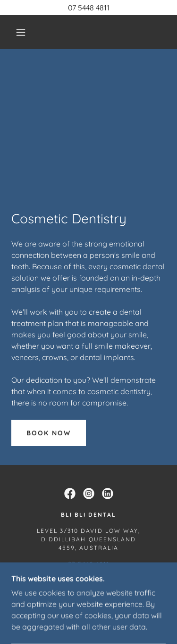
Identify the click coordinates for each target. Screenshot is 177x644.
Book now (49, 433)
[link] (70, 494)
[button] (21, 32)
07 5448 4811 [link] (88, 564)
